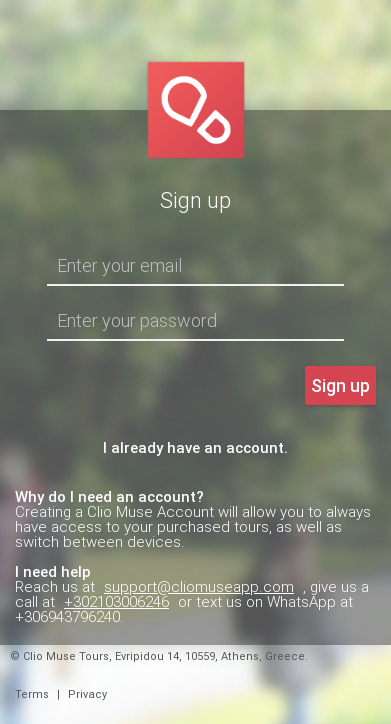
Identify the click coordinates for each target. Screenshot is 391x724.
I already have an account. (195, 448)
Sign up (340, 385)
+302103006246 (116, 602)
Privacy (87, 694)
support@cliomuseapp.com (199, 587)
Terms (32, 694)
